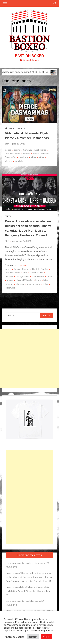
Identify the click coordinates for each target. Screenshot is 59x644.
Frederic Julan (36, 273)
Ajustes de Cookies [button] (14, 637)
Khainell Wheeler (24, 280)
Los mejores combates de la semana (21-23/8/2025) (26, 603)
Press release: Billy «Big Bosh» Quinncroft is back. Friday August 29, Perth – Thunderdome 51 (28, 591)
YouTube (19, 161)
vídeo (42, 157)
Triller (45, 284)
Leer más (23, 265)
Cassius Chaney (22, 269)
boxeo (8, 150)
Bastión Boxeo (29, 56)
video (34, 157)
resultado (24, 157)
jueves (10, 280)
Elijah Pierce (40, 150)
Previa (8, 216)
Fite (25, 273)
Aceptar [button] (47, 637)
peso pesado (34, 284)
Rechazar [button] (33, 637)
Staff (7, 144)
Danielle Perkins (40, 269)
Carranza (27, 150)
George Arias (22, 276)
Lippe (38, 280)
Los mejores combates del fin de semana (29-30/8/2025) (28, 565)
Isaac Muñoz (38, 276)
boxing (17, 150)
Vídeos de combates (15, 128)
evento (27, 154)
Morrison (20, 284)
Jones (36, 154)
